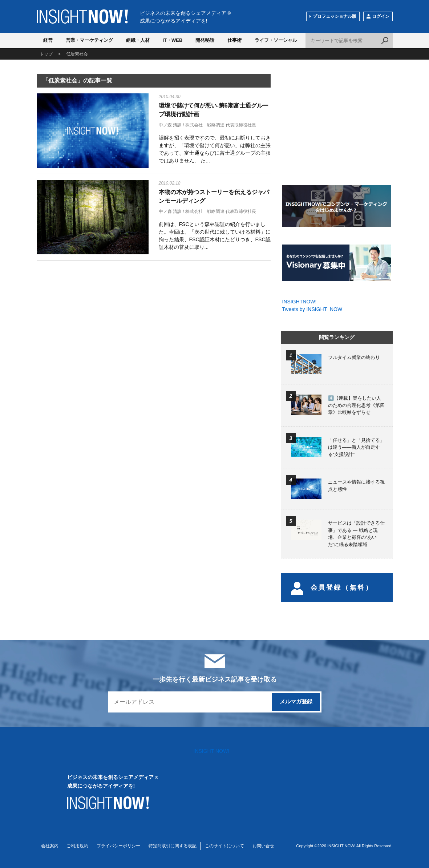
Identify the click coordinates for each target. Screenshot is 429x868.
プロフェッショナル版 (335, 16)
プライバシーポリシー (118, 846)
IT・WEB (173, 40)
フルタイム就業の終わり (354, 357)
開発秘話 (205, 40)
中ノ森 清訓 (170, 125)
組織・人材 (138, 40)
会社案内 (50, 846)
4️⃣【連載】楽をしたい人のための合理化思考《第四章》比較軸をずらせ (356, 405)
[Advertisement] (93, 323)
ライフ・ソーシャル (276, 40)
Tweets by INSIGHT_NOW (312, 309)
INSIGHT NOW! (82, 17)
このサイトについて (224, 846)
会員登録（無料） (332, 588)
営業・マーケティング (89, 40)
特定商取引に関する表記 (173, 846)
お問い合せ (263, 846)
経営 (48, 40)
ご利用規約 (77, 846)
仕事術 (234, 40)
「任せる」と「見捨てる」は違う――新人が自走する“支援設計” (356, 447)
